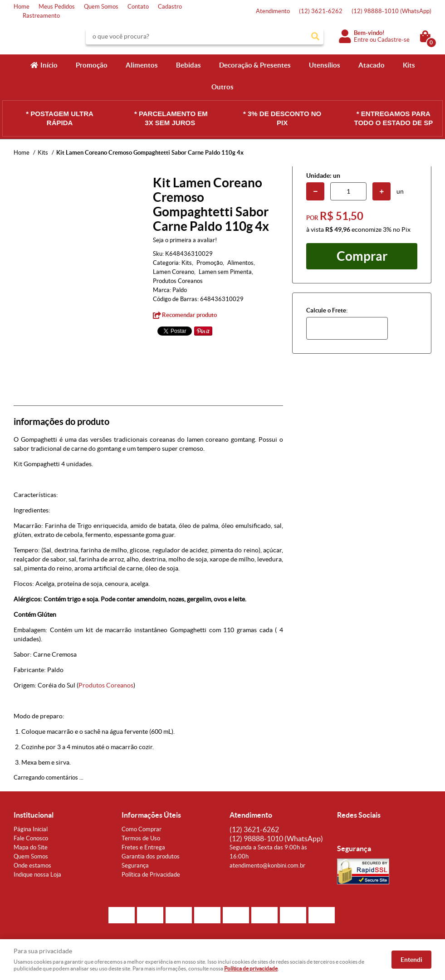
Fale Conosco (31, 838)
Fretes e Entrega (143, 847)
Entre (361, 40)
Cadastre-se (394, 40)
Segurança (135, 865)
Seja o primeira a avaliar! (185, 240)
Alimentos (142, 65)
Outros (222, 87)
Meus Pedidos (57, 7)
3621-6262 (321, 11)
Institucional (34, 815)
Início (49, 65)
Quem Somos (101, 7)
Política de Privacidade (151, 875)
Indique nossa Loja (37, 875)
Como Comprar (142, 829)
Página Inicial (31, 829)
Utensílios (325, 65)
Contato (138, 7)
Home (22, 7)
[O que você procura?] (315, 36)
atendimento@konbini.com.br (267, 865)
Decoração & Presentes (255, 65)
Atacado (372, 65)
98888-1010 (391, 11)
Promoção (92, 65)
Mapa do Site (31, 847)
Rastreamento (41, 16)
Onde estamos (32, 865)
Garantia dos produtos (151, 856)
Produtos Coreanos (106, 685)
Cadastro (170, 7)
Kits (409, 65)
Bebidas (188, 65)
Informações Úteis (151, 815)
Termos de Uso (141, 838)
